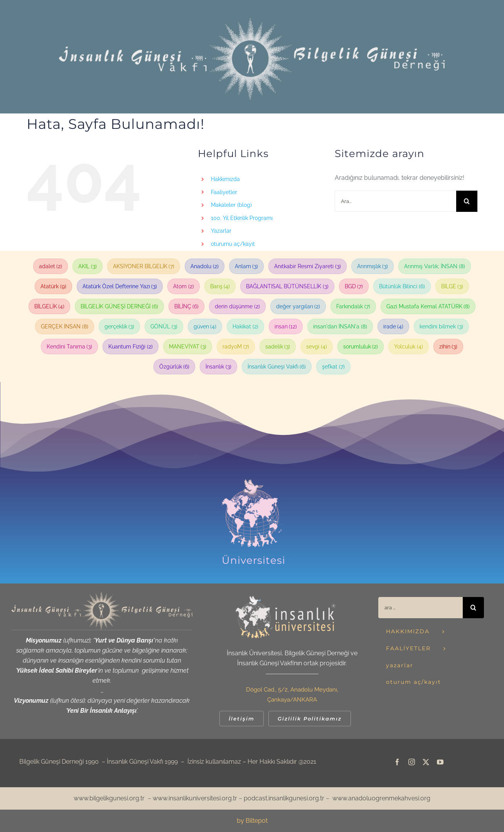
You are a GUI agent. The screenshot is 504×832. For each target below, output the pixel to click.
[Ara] (467, 201)
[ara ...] (421, 608)
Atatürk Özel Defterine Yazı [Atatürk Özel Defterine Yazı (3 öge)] (120, 286)
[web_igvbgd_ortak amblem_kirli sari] (102, 594)
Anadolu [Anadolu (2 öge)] (205, 266)
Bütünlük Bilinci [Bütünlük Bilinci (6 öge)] (402, 286)
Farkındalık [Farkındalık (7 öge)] (353, 306)
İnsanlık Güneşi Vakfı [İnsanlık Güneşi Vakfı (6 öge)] (277, 367)
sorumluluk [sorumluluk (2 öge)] (361, 347)
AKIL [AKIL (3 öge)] (88, 266)
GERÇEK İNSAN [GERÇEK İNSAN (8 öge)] (65, 326)
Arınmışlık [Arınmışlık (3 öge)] (373, 266)
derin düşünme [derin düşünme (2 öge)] (237, 306)
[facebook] (397, 762)
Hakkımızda (225, 179)
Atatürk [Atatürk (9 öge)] (53, 286)
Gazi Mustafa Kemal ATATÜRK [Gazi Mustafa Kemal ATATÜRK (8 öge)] (428, 306)
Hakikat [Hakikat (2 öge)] (245, 326)
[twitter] (426, 762)
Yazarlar (221, 231)
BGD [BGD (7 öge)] (354, 286)
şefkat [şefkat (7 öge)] (333, 367)
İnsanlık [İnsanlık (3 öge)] (218, 367)
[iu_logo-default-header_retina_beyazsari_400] (285, 599)
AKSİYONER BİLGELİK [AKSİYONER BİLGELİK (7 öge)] (144, 266)
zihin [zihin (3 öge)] (448, 347)
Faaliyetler (224, 192)
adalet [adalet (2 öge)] (51, 266)
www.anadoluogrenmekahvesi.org (381, 798)
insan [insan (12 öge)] (286, 326)
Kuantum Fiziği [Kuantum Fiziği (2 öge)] (131, 347)
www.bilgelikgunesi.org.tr (109, 798)
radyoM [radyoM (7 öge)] (236, 347)
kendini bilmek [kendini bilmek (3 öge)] (441, 326)
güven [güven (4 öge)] (205, 326)
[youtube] (440, 762)
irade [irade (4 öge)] (394, 326)
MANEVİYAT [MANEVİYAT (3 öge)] (188, 347)
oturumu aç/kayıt (233, 244)
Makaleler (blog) (231, 205)
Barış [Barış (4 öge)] (220, 286)
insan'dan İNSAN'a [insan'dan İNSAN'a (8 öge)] (340, 326)
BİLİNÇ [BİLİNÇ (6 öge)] (187, 306)
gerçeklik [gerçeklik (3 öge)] (120, 326)
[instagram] (412, 762)
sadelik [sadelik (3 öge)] (278, 347)
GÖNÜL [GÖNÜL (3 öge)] (164, 326)
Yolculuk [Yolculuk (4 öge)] (409, 347)
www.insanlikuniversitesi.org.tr (195, 798)
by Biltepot (252, 821)
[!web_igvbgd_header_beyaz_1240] (252, 21)
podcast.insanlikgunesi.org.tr (284, 798)
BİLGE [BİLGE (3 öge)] (452, 286)
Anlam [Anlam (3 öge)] (247, 266)
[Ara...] (395, 201)
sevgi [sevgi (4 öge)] (317, 347)
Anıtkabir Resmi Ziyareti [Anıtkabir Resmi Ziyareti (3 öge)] (308, 266)
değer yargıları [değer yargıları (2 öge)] (298, 306)
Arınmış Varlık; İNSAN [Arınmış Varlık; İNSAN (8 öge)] (435, 266)
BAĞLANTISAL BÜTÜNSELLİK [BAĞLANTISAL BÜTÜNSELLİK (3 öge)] (287, 286)
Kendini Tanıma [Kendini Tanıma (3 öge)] (70, 347)
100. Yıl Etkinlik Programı (242, 218)
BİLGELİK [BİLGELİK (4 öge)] (50, 306)
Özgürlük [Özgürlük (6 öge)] (174, 367)
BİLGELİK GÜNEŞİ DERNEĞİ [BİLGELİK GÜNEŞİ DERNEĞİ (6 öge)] (119, 306)
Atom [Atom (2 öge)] (184, 286)
